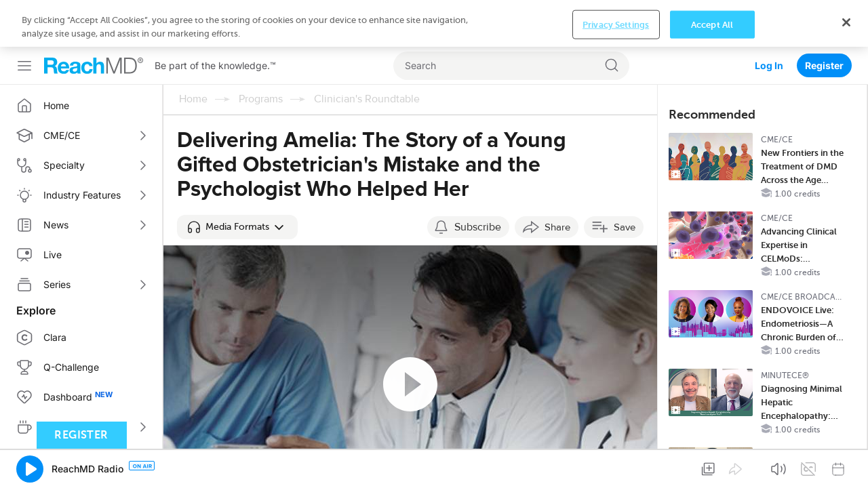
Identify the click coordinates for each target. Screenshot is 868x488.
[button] (237, 180)
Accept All (712, 467)
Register (824, 19)
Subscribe (478, 180)
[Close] (846, 464)
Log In (769, 19)
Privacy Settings (616, 467)
